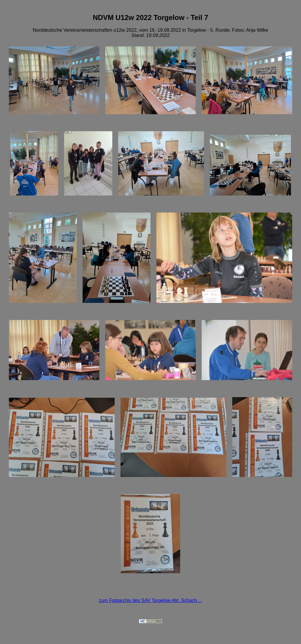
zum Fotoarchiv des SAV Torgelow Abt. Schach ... (151, 601)
